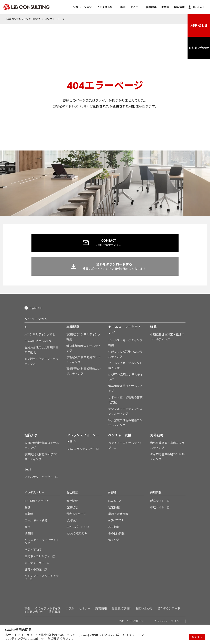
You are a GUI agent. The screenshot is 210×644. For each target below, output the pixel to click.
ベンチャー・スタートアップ (42, 578)
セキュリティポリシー (132, 621)
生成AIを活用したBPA (38, 341)
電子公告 (114, 540)
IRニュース (115, 501)
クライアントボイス (48, 609)
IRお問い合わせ (34, 612)
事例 (123, 7)
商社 (27, 527)
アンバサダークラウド (39, 477)
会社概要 (151, 7)
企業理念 (72, 507)
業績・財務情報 (118, 514)
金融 (27, 507)
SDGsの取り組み (77, 533)
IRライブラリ (116, 520)
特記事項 (54, 612)
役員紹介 (72, 520)
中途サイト (157, 507)
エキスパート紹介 (78, 527)
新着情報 (101, 609)
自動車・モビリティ (37, 556)
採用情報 (179, 7)
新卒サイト (157, 501)
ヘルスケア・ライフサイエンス (42, 542)
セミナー (136, 7)
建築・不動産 (33, 550)
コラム (70, 609)
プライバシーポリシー (168, 621)
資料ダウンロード (169, 609)
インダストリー (106, 7)
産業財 (29, 514)
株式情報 (114, 527)
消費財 (29, 533)
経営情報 (114, 507)
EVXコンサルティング (80, 449)
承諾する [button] (197, 637)
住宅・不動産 (33, 569)
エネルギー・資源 (36, 520)
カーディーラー (34, 563)
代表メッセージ (76, 514)
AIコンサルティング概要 (40, 334)
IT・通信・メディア (37, 501)
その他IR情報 (116, 533)
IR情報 (165, 7)
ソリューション (82, 7)
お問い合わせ (144, 609)
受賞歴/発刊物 (121, 609)
